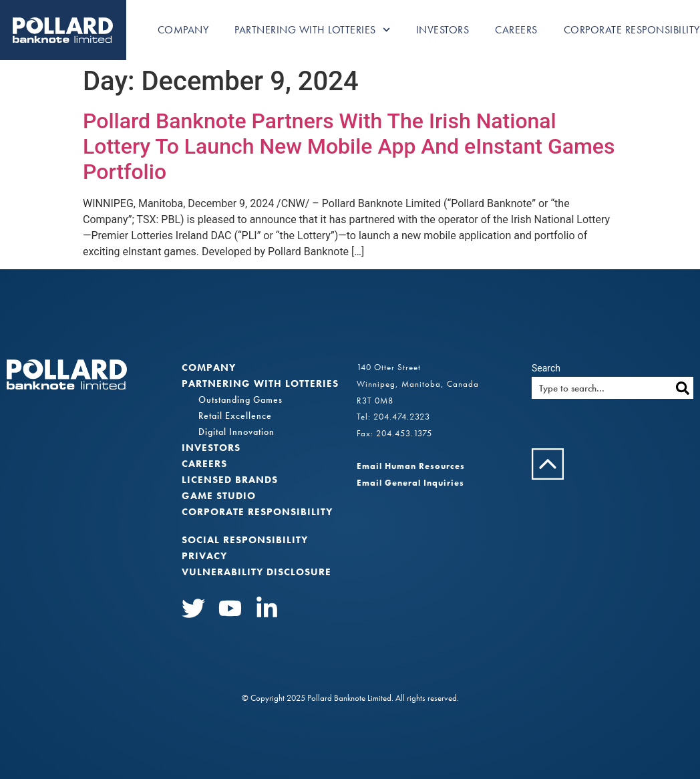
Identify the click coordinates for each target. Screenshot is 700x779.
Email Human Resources (411, 466)
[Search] (682, 388)
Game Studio (219, 496)
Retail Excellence (235, 416)
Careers (516, 30)
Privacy (204, 556)
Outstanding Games (240, 400)
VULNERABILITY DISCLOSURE (256, 572)
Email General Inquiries (410, 483)
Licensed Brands (230, 480)
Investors (443, 30)
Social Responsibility (245, 540)
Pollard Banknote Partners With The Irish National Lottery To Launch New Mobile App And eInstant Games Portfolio (349, 147)
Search (546, 368)
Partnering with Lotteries (312, 30)
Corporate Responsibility (632, 30)
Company (183, 30)
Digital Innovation (236, 432)
